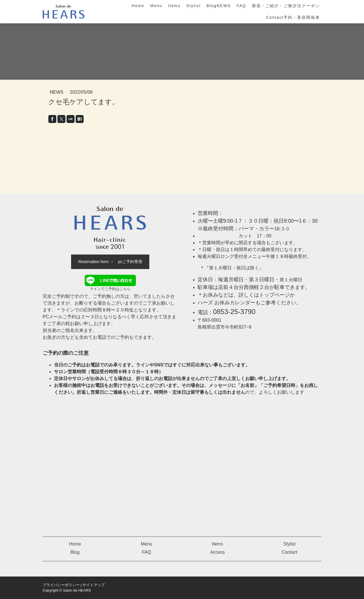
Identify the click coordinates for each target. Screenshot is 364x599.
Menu (156, 6)
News (57, 92)
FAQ (241, 6)
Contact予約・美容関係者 (293, 17)
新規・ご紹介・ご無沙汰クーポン (286, 6)
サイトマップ (94, 585)
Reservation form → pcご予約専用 (110, 262)
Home (138, 6)
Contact (289, 552)
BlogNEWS (219, 6)
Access (218, 552)
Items (174, 6)
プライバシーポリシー (61, 585)
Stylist (194, 6)
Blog (75, 552)
